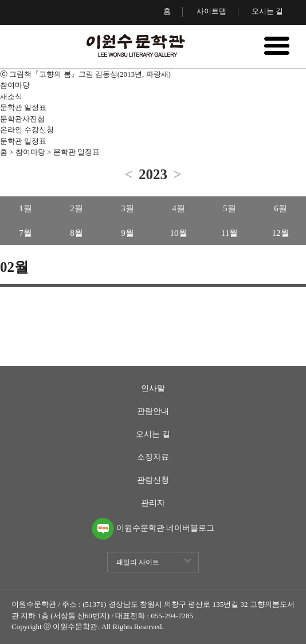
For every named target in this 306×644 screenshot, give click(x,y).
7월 (25, 233)
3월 (127, 208)
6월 (280, 208)
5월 (229, 208)
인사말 (153, 389)
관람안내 (153, 412)
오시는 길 (267, 11)
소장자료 (153, 457)
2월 (76, 208)
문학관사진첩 (22, 119)
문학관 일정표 (23, 107)
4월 (178, 208)
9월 (127, 233)
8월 (76, 233)
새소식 (11, 96)
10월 (179, 233)
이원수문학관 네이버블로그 (153, 523)
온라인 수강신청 (27, 130)
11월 (229, 233)
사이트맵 (211, 11)
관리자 (153, 503)
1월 (25, 208)
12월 (281, 233)
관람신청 (153, 480)
